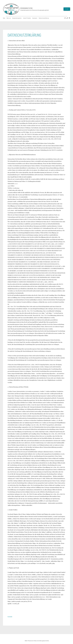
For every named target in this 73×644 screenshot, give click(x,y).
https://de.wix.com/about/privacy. (36, 132)
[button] (10, 617)
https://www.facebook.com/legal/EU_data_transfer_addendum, (39, 561)
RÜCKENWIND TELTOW (26, 8)
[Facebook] (65, 18)
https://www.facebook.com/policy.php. (44, 563)
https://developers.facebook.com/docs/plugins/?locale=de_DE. (34, 525)
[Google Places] (69, 18)
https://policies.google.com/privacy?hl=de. (20, 601)
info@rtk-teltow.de (18, 190)
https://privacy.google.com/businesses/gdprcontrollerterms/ (43, 595)
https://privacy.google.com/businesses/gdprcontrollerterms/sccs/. (27, 597)
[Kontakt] (67, 9)
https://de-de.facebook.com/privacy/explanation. (47, 543)
